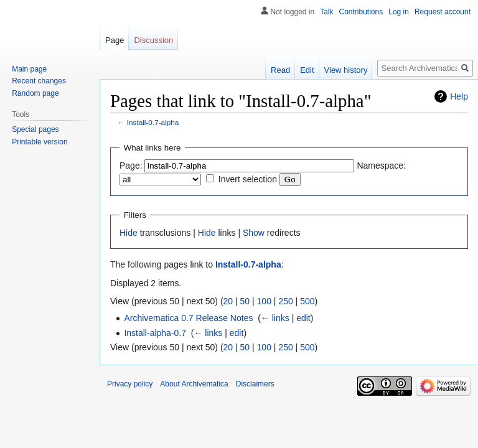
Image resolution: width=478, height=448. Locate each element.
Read (280, 70)
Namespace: (381, 166)
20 (228, 301)
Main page (29, 69)
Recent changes (39, 81)
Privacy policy (130, 384)
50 (245, 301)
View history (346, 70)
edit (303, 318)
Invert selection (248, 179)
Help (459, 96)
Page (115, 40)
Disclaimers (255, 384)
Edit (307, 70)
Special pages (35, 129)
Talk (326, 12)
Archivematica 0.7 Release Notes (188, 318)
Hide (129, 233)
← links (275, 318)
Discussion (153, 40)
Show (254, 233)
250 (285, 301)
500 (307, 301)
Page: (131, 166)
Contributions (361, 12)
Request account (443, 12)
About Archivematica (194, 384)
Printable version (40, 142)
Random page (35, 93)
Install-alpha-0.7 (155, 333)
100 (264, 301)
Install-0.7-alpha (153, 122)
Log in (399, 12)
